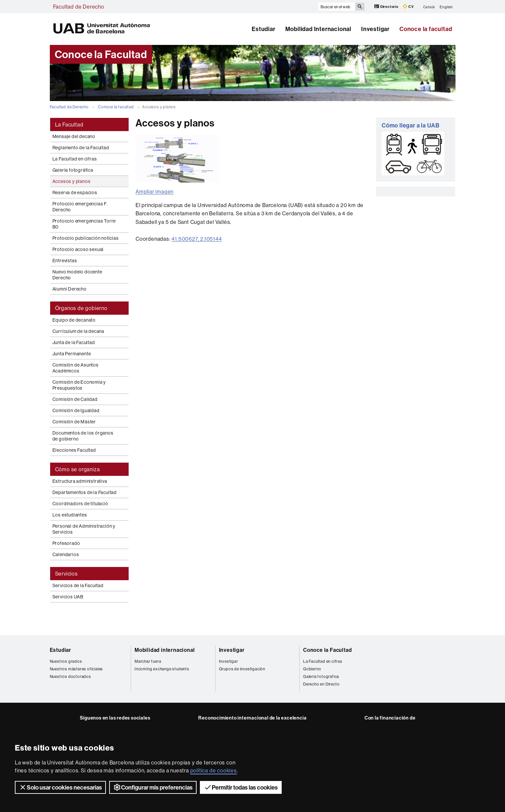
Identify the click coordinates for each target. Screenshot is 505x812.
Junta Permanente (72, 354)
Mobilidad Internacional (318, 29)
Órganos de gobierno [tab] (81, 308)
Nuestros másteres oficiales (77, 669)
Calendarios (66, 554)
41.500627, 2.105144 (197, 239)
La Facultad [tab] (69, 124)
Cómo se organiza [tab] (78, 469)
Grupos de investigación (242, 669)
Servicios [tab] (66, 574)
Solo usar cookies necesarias (60, 787)
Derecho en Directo (321, 684)
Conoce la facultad (426, 29)
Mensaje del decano (74, 136)
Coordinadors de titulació (80, 504)
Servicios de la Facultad (78, 585)
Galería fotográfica (73, 170)
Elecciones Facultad (74, 450)
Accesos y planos (72, 181)
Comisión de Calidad (75, 399)
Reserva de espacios (75, 193)
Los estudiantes (70, 515)
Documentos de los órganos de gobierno (83, 436)
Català (429, 7)
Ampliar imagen (155, 192)
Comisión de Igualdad (76, 410)
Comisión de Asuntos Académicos (76, 368)
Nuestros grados (66, 661)
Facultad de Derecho (79, 7)
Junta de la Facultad (74, 342)
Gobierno (312, 669)
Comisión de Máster (74, 422)
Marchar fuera (148, 661)
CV (408, 6)
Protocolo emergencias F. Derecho (80, 207)
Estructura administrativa (80, 481)
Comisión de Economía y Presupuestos (79, 385)
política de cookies (214, 770)
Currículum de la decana (78, 331)
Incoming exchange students (162, 669)
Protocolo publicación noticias (86, 238)
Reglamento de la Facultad (81, 148)
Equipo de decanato (74, 320)
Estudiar (263, 29)
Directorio (387, 6)
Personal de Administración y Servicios (84, 529)
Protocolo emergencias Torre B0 (84, 224)
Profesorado (66, 543)
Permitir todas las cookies (241, 787)
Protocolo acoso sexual (78, 249)
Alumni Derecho (70, 289)
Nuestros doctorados (70, 676)
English (446, 7)
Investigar (375, 29)
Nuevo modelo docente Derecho (77, 275)
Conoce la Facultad (327, 650)
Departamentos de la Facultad (85, 492)
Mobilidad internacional (165, 650)
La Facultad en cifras (75, 159)
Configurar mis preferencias (153, 787)
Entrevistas (65, 261)
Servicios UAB (68, 597)
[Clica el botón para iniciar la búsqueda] (360, 7)
